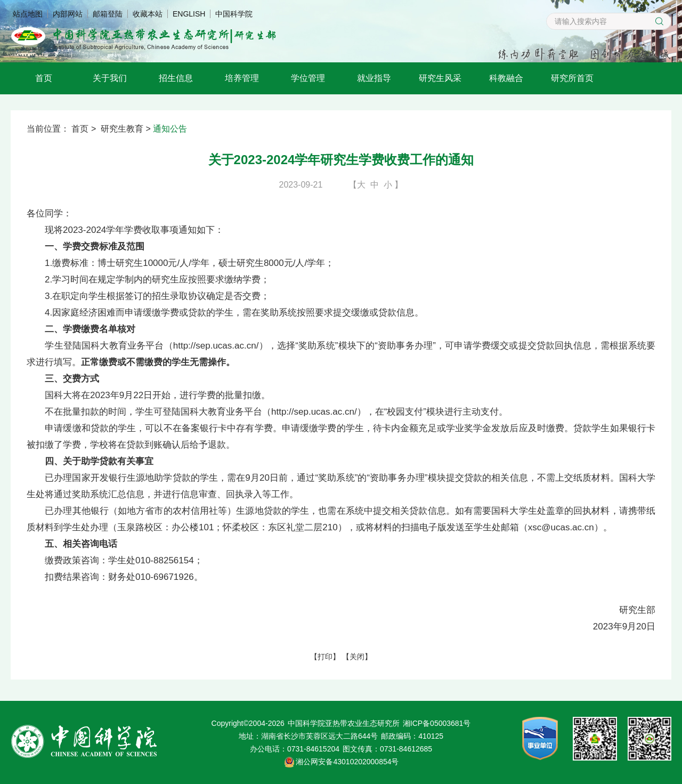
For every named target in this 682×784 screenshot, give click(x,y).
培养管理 (242, 78)
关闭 (357, 657)
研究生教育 (122, 129)
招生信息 (176, 78)
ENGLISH (189, 14)
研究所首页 (572, 78)
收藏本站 (148, 14)
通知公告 (170, 129)
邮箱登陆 (108, 14)
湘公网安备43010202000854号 (347, 762)
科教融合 (506, 78)
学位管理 (308, 78)
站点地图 (28, 14)
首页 (44, 78)
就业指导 (374, 78)
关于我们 (110, 78)
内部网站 (68, 14)
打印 (325, 657)
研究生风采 (440, 78)
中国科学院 (234, 14)
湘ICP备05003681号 (437, 723)
